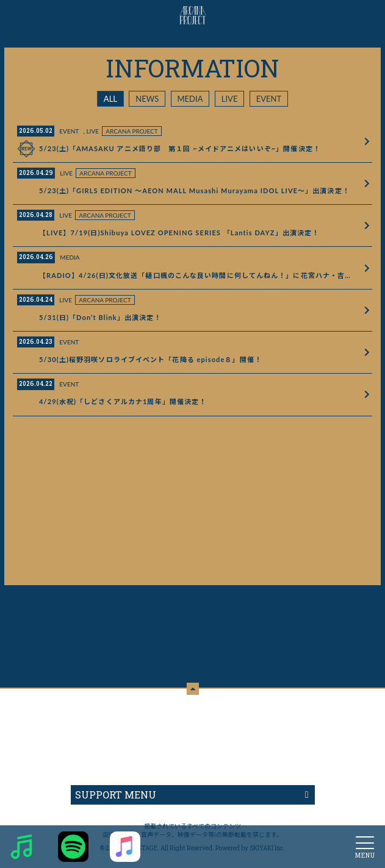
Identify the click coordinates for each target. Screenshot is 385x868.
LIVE (230, 99)
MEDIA (190, 99)
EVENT (269, 99)
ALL (110, 99)
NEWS (147, 99)
